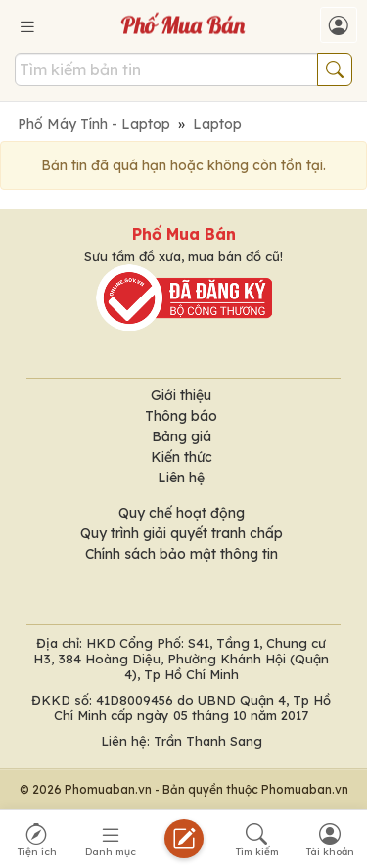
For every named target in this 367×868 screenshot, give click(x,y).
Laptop (217, 124)
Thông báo (181, 416)
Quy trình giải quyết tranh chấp (182, 533)
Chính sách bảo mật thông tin (182, 554)
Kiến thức (182, 457)
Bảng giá (182, 436)
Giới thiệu (181, 395)
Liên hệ (181, 478)
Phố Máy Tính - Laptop (94, 124)
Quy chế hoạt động (182, 513)
